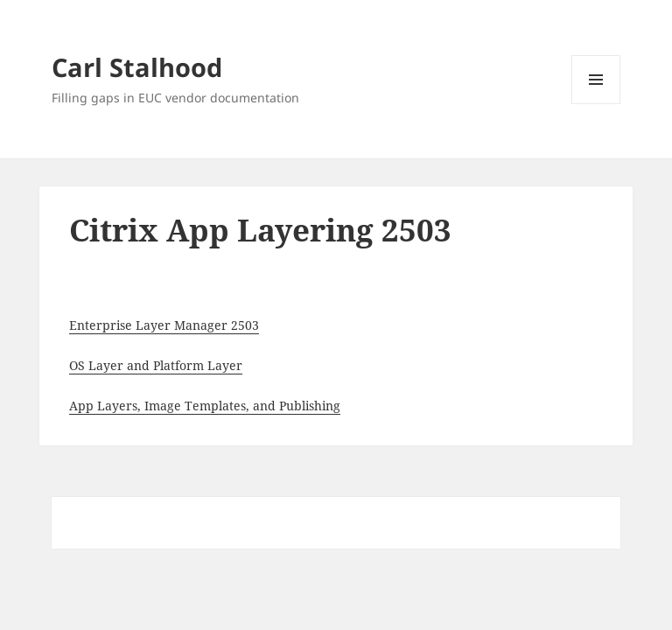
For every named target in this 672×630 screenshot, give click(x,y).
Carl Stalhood (137, 67)
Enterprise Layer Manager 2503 (164, 325)
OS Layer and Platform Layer (156, 365)
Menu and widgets (596, 104)
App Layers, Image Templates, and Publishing (205, 406)
